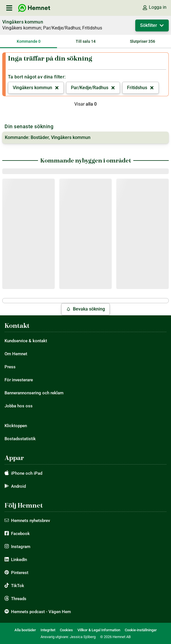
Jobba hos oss (19, 406)
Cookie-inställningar (141, 630)
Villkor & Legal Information (99, 630)
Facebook (20, 534)
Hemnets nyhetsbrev (30, 521)
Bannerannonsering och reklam (34, 393)
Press (10, 367)
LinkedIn (19, 560)
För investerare (19, 380)
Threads (19, 599)
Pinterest (20, 573)
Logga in (154, 7)
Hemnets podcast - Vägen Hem (41, 612)
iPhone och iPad (27, 473)
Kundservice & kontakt (26, 341)
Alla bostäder (25, 630)
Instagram (21, 547)
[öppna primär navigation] (9, 8)
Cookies (66, 630)
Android (18, 486)
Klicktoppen (16, 426)
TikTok (18, 586)
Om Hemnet (16, 354)
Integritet (48, 630)
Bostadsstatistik (20, 439)
